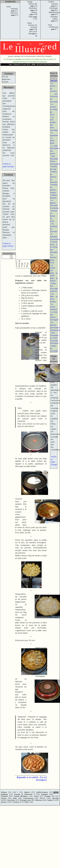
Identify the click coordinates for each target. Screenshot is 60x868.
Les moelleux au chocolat (54, 228)
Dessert (54, 81)
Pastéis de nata (53, 168)
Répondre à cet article (28, 777)
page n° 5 (54, 14)
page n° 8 (34, 6)
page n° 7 (54, 29)
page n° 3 (54, 6)
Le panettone (54, 134)
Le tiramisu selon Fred (53, 259)
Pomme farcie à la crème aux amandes (54, 247)
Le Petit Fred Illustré (30, 48)
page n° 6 (54, 21)
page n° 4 (54, 10)
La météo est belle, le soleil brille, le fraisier (54, 273)
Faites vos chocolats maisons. (54, 287)
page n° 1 (14, 11)
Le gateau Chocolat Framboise (54, 204)
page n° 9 (34, 10)
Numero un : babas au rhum (54, 216)
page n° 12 (33, 29)
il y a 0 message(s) (41, 779)
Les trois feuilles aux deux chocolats (54, 124)
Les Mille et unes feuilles (54, 298)
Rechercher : (9, 254)
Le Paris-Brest (52, 141)
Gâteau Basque (53, 196)
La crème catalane (54, 307)
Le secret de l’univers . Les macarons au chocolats (54, 93)
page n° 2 (14, 15)
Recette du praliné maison (54, 189)
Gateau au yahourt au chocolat (54, 177)
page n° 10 (33, 14)
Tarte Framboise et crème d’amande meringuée (54, 338)
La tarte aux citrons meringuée (54, 316)
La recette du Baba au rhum (54, 109)
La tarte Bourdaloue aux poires (55, 150)
